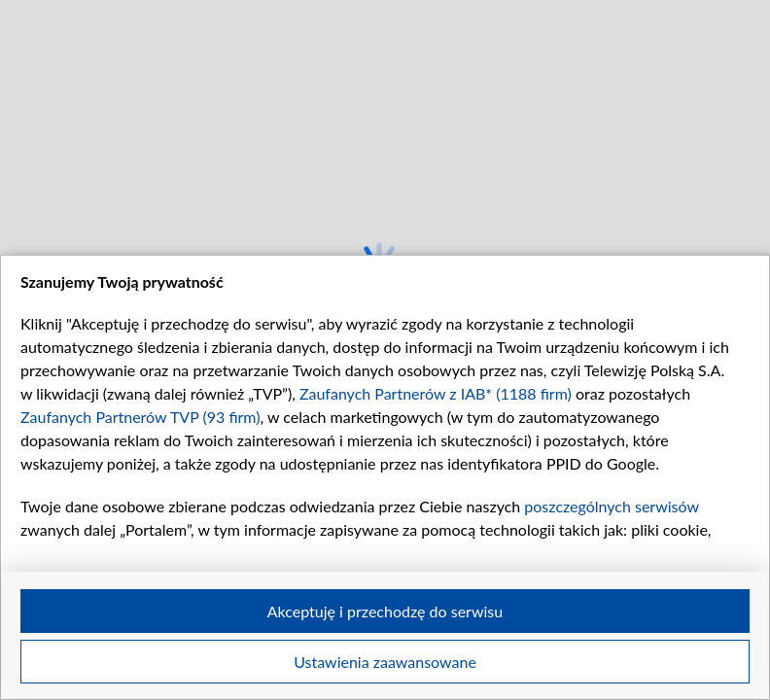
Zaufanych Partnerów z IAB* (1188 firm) (436, 393)
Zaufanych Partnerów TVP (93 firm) (140, 417)
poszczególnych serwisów (611, 506)
